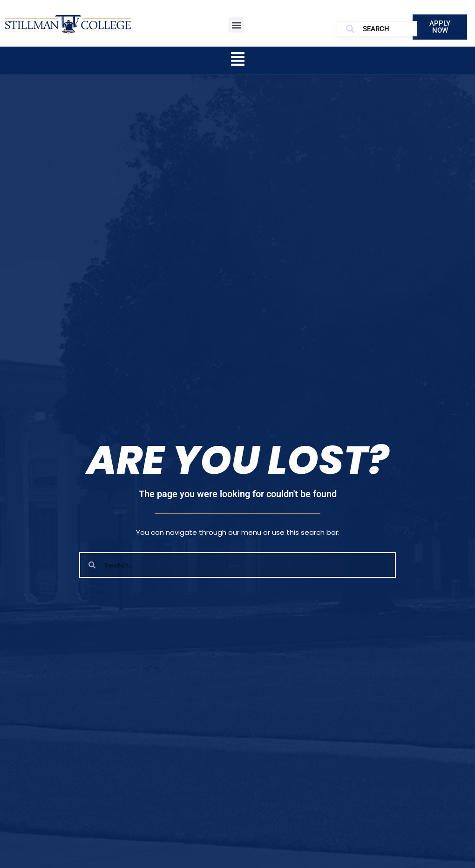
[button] (236, 25)
